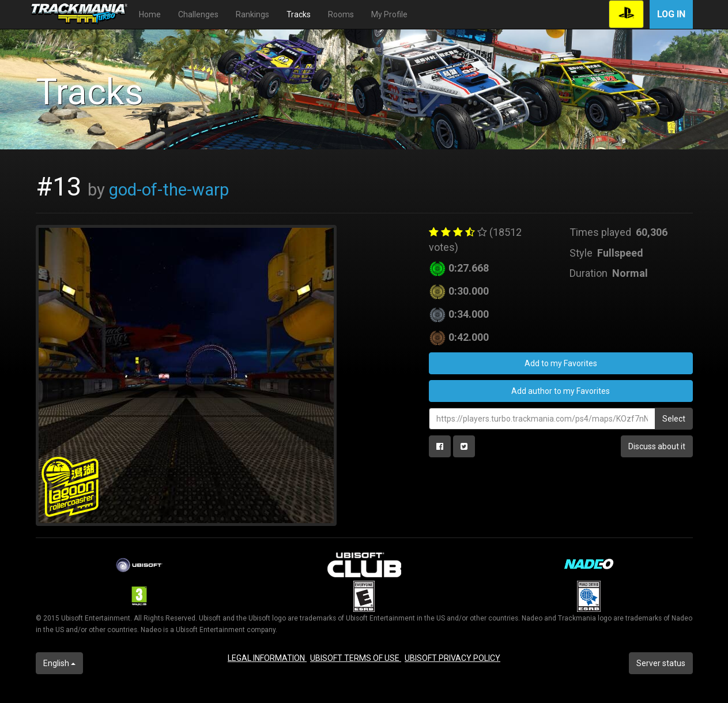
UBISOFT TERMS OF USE (356, 658)
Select (674, 419)
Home (150, 14)
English (59, 663)
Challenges (198, 14)
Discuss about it (657, 446)
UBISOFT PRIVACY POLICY (452, 658)
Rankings (252, 14)
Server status (661, 663)
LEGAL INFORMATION (267, 658)
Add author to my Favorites (561, 391)
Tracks (299, 14)
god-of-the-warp (169, 190)
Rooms (341, 14)
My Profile (389, 14)
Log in (671, 14)
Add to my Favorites (561, 363)
